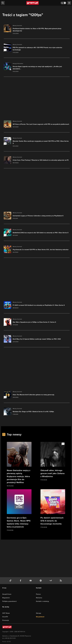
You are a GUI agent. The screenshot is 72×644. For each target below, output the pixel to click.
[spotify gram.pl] (41, 581)
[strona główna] (33, 3)
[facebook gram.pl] (21, 581)
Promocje (6, 620)
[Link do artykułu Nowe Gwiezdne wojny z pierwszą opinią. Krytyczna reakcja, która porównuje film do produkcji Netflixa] (19, 464)
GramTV (5, 617)
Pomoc (38, 594)
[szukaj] (3, 3)
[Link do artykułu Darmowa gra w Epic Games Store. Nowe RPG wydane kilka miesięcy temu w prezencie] (19, 510)
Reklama (39, 598)
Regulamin (6, 598)
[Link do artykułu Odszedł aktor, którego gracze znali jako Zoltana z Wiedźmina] (53, 461)
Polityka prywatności (9, 601)
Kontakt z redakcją (42, 601)
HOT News (6, 613)
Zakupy (39, 613)
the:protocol (40, 617)
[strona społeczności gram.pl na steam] (51, 581)
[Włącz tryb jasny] (63, 3)
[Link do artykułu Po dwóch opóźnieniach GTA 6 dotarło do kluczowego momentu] (53, 509)
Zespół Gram (7, 594)
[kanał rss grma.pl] (61, 581)
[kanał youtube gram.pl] (31, 581)
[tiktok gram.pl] (11, 581)
